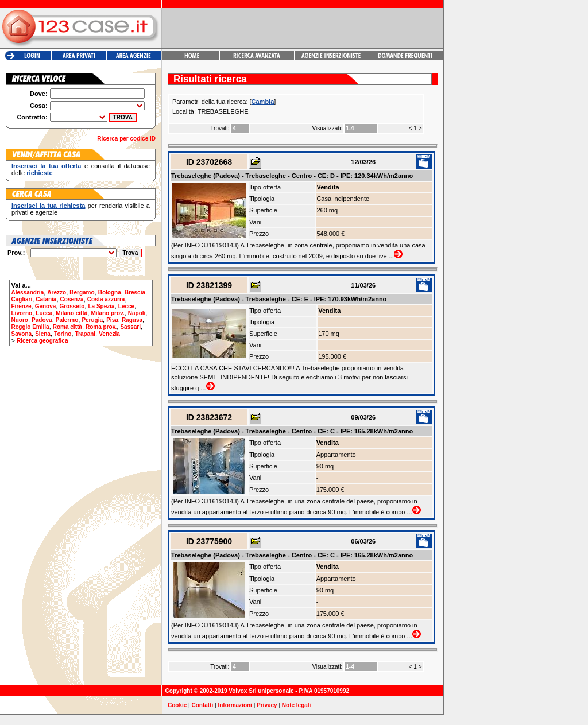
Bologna (110, 292)
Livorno (22, 313)
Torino (63, 334)
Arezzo (57, 292)
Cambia (263, 102)
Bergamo (82, 292)
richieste (39, 173)
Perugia (92, 320)
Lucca (44, 313)
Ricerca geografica (42, 341)
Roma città (67, 327)
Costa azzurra (106, 299)
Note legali (297, 705)
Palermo (67, 320)
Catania (46, 299)
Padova (42, 320)
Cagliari (22, 299)
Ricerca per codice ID (126, 139)
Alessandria (28, 292)
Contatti (203, 705)
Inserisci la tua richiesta (48, 206)
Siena (43, 334)
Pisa (112, 320)
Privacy (267, 705)
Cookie (177, 705)
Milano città (71, 313)
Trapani (86, 334)
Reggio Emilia (30, 327)
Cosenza (72, 299)
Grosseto (72, 306)
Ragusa (132, 320)
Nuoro (20, 320)
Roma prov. (101, 327)
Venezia (109, 334)
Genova (46, 306)
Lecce (126, 306)
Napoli (137, 313)
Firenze (22, 306)
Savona (22, 334)
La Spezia (101, 306)
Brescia (135, 292)
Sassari (130, 327)
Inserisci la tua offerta (46, 166)
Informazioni (235, 705)
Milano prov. (107, 313)
